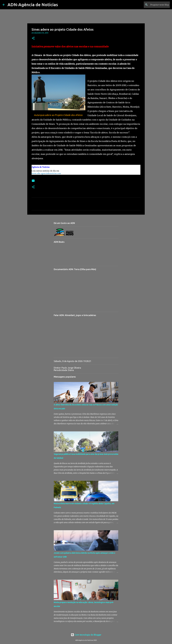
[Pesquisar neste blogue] (156, 5)
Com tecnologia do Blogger (86, 635)
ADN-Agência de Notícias (33, 5)
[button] (33, 38)
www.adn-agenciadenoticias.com (46, 173)
